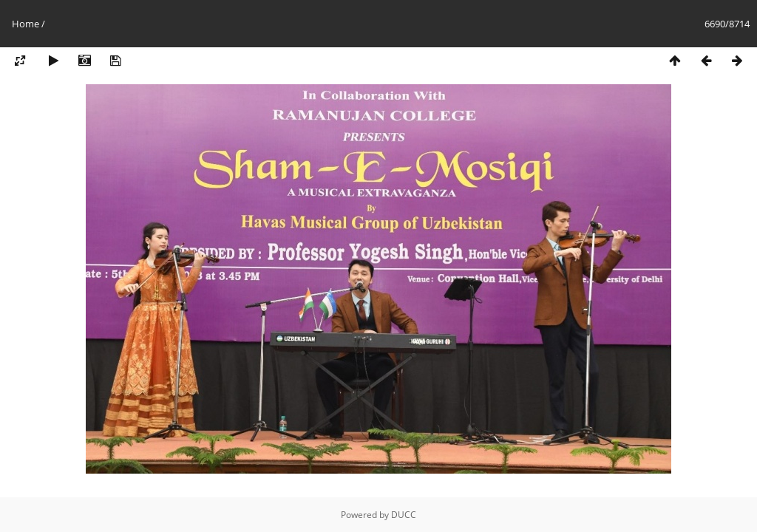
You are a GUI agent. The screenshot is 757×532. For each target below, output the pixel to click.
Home (26, 24)
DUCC (404, 515)
